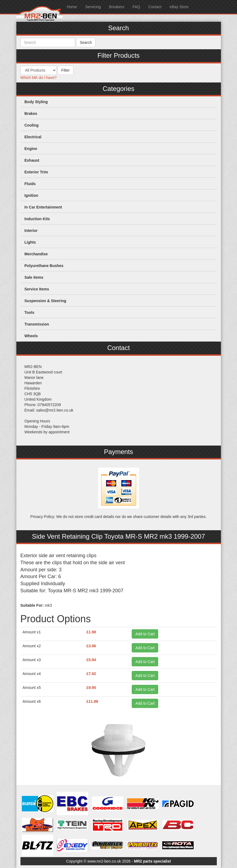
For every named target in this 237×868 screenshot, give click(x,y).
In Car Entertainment (43, 207)
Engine (31, 149)
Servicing (93, 7)
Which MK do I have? (39, 78)
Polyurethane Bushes (44, 266)
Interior (31, 231)
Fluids (30, 184)
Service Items (37, 289)
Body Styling (36, 102)
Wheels (31, 336)
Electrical (33, 137)
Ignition (31, 195)
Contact (155, 7)
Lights (30, 242)
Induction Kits (37, 219)
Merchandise (36, 254)
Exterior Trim (36, 172)
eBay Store (179, 7)
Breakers (117, 7)
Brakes (31, 114)
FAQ (136, 7)
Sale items (34, 277)
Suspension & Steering (45, 301)
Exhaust (32, 160)
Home (72, 7)
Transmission (37, 324)
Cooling (32, 125)
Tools (29, 312)
